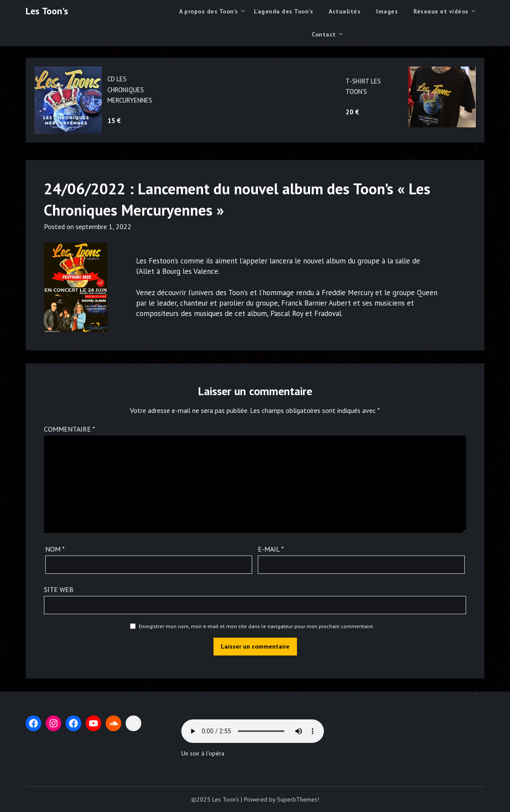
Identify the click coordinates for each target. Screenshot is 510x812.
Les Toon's (47, 11)
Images (387, 11)
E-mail (271, 549)
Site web (59, 589)
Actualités (345, 11)
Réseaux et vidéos (441, 11)
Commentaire (70, 429)
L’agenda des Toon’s (284, 11)
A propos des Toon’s (209, 11)
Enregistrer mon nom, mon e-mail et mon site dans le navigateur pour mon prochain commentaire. (257, 626)
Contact (324, 34)
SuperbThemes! (298, 799)
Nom (55, 549)
